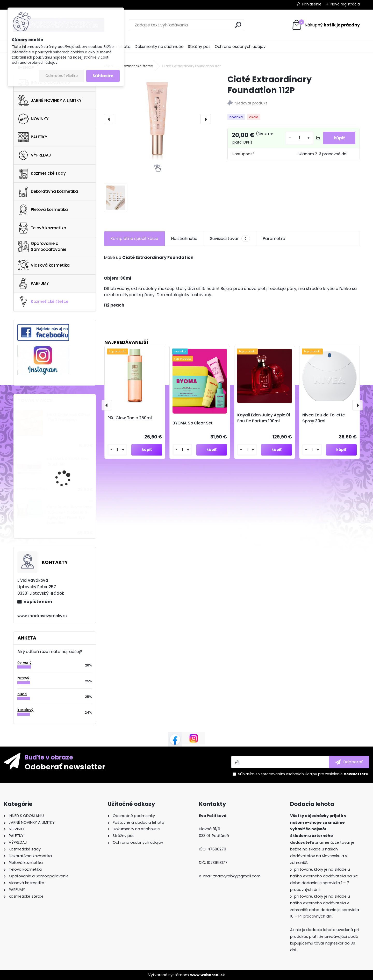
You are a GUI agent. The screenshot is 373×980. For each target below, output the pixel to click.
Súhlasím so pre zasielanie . (304, 774)
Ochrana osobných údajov (240, 47)
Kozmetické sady (42, 173)
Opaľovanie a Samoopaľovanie (42, 246)
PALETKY (33, 137)
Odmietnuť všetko (62, 76)
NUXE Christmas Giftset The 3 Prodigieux (69, 417)
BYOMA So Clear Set (193, 423)
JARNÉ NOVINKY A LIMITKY (50, 101)
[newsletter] (349, 762)
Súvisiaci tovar (230, 239)
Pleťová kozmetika (43, 210)
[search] (238, 25)
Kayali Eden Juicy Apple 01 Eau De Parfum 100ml (264, 418)
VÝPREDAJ (34, 155)
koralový (25, 710)
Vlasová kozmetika (44, 265)
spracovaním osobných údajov (289, 774)
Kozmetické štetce (43, 302)
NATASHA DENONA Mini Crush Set (67, 462)
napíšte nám (38, 602)
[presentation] (109, 119)
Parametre (274, 239)
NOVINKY (33, 119)
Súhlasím (103, 76)
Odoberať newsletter (65, 766)
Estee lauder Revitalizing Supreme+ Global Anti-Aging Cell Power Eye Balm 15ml (69, 515)
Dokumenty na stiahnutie (159, 47)
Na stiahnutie (184, 239)
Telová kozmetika (42, 228)
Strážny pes (199, 47)
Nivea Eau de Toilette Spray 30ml (324, 418)
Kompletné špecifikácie (134, 239)
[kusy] (299, 138)
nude (22, 694)
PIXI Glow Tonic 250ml (130, 418)
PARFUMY (33, 283)
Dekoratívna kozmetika (48, 192)
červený (24, 663)
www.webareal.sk (207, 975)
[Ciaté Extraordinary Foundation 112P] (157, 119)
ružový (23, 678)
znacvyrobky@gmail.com (237, 876)
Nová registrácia (345, 4)
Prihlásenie (312, 4)
